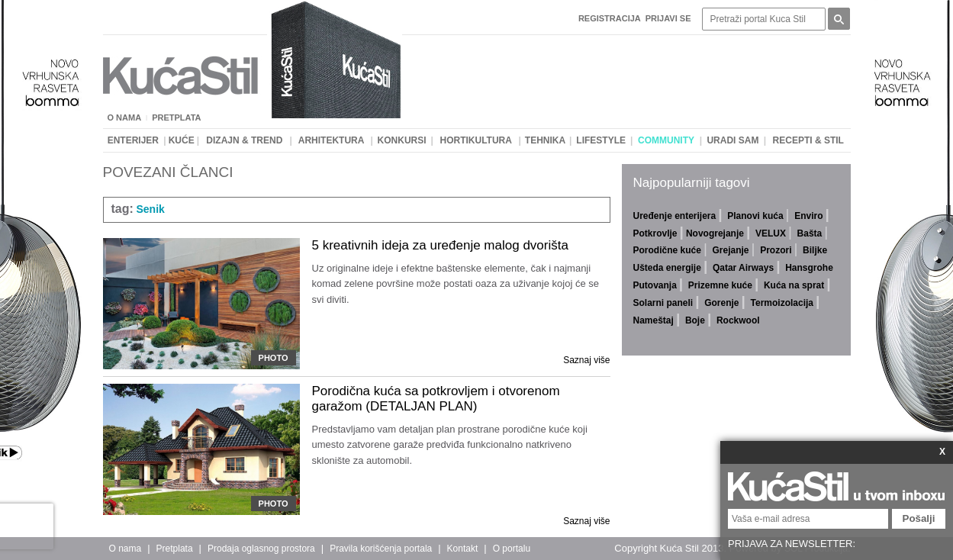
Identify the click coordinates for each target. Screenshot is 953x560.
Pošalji (919, 518)
